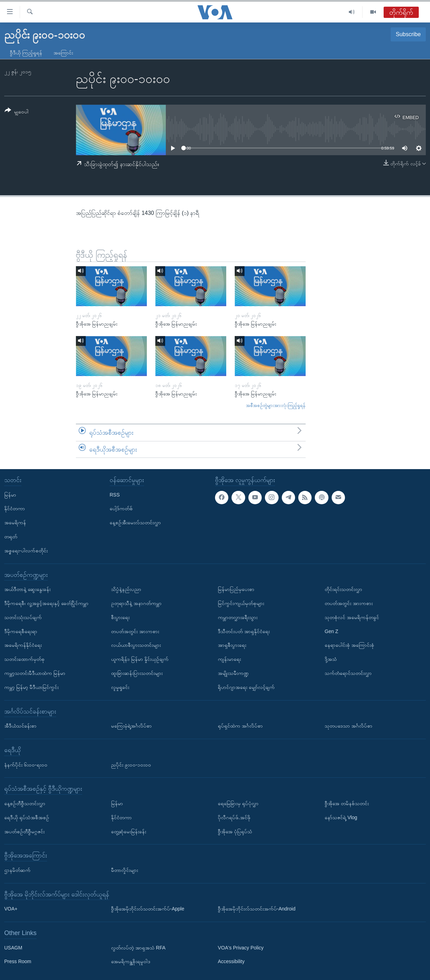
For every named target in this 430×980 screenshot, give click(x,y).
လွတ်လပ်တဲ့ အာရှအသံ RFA (138, 948)
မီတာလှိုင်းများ (125, 870)
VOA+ (11, 909)
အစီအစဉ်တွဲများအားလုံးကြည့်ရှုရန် (276, 405)
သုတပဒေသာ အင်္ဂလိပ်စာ (348, 726)
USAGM (13, 948)
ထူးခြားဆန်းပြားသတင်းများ (137, 673)
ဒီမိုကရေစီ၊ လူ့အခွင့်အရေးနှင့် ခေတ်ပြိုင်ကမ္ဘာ (46, 603)
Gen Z (331, 631)
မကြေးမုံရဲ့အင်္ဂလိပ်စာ (131, 726)
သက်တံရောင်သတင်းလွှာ (348, 673)
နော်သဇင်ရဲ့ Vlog (341, 817)
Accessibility (231, 962)
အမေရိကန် (15, 522)
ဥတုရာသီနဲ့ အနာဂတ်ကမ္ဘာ (136, 603)
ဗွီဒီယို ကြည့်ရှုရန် (26, 53)
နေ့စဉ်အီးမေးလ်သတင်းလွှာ (135, 522)
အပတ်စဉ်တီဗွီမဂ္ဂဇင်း (24, 831)
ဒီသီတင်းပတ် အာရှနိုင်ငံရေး (244, 631)
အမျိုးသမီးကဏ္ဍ (233, 673)
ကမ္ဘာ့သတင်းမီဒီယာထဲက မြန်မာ (35, 673)
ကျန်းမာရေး (229, 659)
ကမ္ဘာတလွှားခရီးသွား (238, 617)
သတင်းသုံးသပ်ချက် (23, 617)
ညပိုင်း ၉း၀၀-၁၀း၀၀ (131, 765)
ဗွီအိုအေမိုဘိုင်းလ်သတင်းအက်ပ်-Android (257, 909)
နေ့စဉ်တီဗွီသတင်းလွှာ (25, 803)
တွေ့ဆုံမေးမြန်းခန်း (129, 831)
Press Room (18, 962)
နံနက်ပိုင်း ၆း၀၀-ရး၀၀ (26, 765)
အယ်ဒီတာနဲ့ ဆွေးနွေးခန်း (27, 589)
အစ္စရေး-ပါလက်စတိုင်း (26, 551)
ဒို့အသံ (331, 659)
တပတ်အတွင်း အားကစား (135, 631)
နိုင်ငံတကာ (15, 509)
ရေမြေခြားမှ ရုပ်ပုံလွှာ (238, 803)
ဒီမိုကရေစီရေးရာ (21, 631)
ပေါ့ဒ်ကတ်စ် (121, 509)
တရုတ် (11, 537)
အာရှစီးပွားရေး (232, 645)
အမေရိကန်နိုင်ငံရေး (23, 645)
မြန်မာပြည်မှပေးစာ (236, 589)
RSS (115, 495)
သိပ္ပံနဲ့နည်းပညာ (126, 589)
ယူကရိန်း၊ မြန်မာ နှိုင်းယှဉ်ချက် (140, 659)
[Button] (17, 112)
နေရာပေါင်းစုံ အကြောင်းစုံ (349, 645)
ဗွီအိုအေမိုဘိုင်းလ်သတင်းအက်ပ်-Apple (148, 909)
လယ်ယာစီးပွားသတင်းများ (136, 645)
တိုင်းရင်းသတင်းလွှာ (343, 589)
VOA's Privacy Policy (241, 948)
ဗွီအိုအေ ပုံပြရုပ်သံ (235, 831)
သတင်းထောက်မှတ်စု (24, 659)
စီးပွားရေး (120, 617)
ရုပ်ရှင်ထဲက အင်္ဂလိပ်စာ (240, 726)
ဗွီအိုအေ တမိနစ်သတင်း (347, 803)
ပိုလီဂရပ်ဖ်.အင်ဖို (234, 817)
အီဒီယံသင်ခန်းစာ (20, 726)
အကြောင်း (63, 53)
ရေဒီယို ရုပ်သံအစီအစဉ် (27, 817)
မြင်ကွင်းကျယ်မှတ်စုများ (241, 603)
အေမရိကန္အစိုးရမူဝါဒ (131, 962)
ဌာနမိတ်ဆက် (17, 870)
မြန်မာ (10, 495)
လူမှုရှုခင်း (120, 687)
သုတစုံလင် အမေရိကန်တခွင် (352, 617)
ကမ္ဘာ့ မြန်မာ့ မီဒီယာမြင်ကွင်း (31, 687)
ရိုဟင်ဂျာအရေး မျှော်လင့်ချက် (246, 687)
